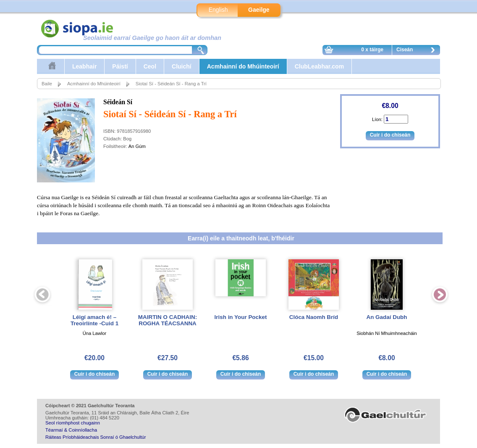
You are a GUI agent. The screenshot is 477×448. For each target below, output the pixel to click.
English (218, 10)
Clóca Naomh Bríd (314, 317)
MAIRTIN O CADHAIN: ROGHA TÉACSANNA (168, 320)
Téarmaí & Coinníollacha (71, 430)
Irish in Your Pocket (241, 317)
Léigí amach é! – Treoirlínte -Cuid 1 (94, 320)
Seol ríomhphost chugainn (73, 423)
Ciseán (418, 51)
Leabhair (84, 66)
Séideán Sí (118, 102)
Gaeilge (259, 10)
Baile (47, 84)
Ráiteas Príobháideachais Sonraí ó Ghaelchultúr (96, 437)
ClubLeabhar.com (319, 66)
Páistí (120, 66)
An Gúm (137, 146)
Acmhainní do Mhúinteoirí (243, 66)
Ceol (150, 66)
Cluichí (182, 66)
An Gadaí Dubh (387, 317)
